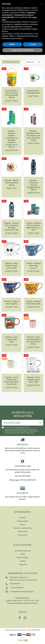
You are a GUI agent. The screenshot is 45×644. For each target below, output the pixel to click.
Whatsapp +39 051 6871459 (22, 480)
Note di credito (23, 557)
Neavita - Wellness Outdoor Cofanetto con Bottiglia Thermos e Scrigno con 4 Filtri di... (12, 139)
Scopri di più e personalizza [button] (22, 50)
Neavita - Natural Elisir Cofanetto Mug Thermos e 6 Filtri (33, 226)
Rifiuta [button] (12, 44)
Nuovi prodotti (22, 521)
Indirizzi (22, 561)
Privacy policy (23, 531)
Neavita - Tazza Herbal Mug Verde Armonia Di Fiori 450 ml (12, 381)
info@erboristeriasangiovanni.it (22, 591)
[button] (42, 4)
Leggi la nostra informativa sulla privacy (20, 433)
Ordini (22, 554)
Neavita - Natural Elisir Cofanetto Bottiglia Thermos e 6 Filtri (12, 226)
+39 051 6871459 (17, 588)
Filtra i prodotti (11, 62)
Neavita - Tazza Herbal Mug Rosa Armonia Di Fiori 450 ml (33, 340)
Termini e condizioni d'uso (23, 528)
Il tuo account (22, 545)
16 (40, 62)
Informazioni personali (22, 551)
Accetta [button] (33, 44)
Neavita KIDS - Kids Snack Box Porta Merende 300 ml (12, 94)
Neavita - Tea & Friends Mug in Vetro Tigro (33, 380)
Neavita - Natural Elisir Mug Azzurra (33, 265)
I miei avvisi (23, 564)
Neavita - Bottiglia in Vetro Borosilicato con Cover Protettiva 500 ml (33, 135)
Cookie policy (22, 535)
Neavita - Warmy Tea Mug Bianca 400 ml (12, 183)
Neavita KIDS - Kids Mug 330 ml (33, 92)
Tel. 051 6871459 (23, 476)
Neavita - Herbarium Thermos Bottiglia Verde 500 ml (33, 185)
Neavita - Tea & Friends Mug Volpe (12, 339)
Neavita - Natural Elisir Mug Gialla (33, 302)
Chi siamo (23, 518)
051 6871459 (15, 584)
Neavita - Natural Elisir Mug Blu (12, 302)
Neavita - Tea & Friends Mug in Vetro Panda (12, 265)
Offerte (22, 524)
